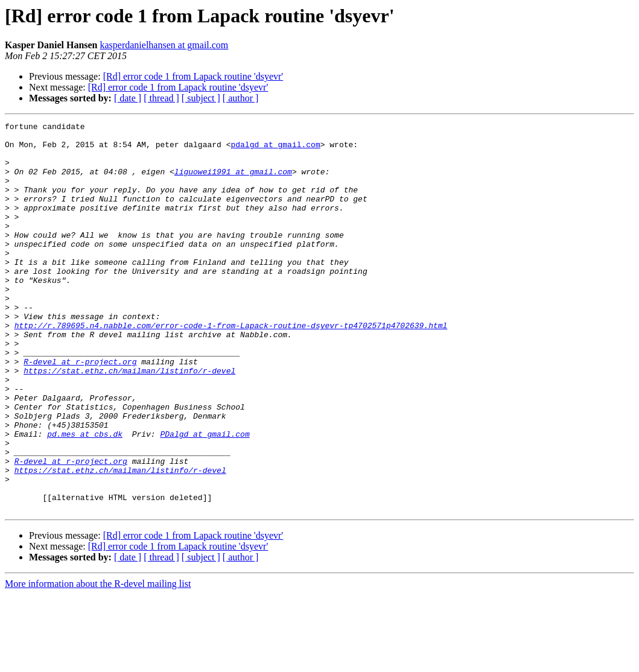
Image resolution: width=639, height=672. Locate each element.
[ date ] (128, 98)
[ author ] (241, 98)
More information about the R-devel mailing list (98, 661)
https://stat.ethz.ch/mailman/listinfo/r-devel (129, 421)
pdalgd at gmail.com (275, 150)
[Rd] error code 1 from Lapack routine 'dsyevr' (193, 76)
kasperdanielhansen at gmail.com (164, 45)
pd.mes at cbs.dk (85, 497)
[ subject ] (201, 98)
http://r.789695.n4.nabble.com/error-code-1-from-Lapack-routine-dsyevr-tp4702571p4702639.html (231, 367)
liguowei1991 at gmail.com (233, 182)
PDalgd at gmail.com (205, 497)
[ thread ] (161, 98)
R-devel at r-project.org (80, 410)
